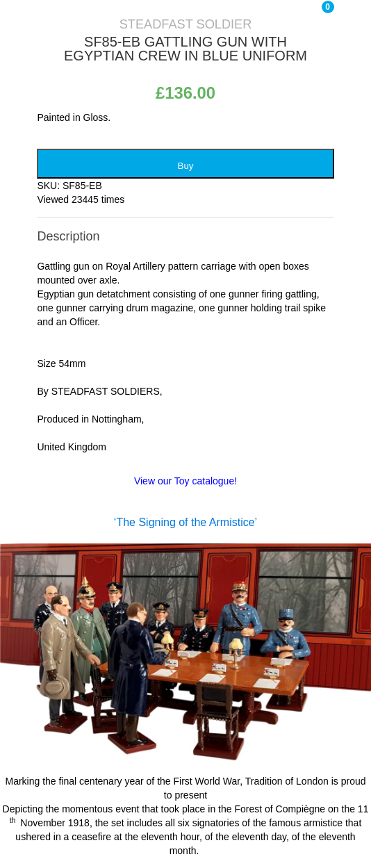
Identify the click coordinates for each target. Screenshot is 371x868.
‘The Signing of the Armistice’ (185, 522)
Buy (186, 166)
